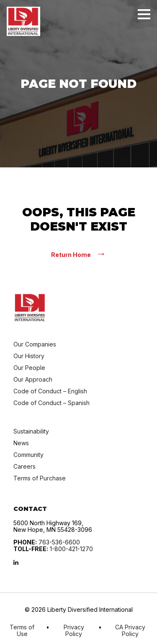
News (21, 443)
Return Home (79, 254)
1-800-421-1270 (71, 549)
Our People (29, 368)
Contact (30, 509)
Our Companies (35, 344)
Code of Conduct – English (50, 391)
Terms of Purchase (40, 478)
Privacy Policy (74, 631)
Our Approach (33, 379)
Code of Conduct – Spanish (51, 403)
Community (28, 455)
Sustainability (31, 431)
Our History (29, 356)
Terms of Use (22, 631)
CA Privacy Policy (130, 631)
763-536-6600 (59, 542)
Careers (24, 466)
